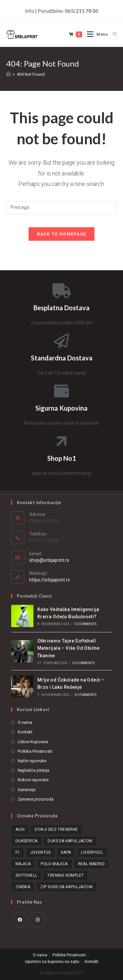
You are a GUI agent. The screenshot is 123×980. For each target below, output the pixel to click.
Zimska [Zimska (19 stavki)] (23, 887)
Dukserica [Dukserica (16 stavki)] (27, 841)
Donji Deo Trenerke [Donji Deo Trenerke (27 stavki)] (56, 829)
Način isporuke (32, 761)
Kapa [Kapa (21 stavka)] (66, 852)
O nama (25, 722)
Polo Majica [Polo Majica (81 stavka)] (54, 864)
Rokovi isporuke (33, 780)
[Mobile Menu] (95, 34)
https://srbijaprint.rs (50, 580)
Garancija (27, 790)
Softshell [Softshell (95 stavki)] (26, 875)
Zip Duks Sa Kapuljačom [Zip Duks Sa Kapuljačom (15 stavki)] (66, 887)
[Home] (8, 74)
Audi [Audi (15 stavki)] (20, 829)
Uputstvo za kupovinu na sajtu (52, 962)
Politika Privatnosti (35, 751)
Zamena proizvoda (36, 799)
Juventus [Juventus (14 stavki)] (41, 852)
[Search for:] (113, 34)
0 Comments (85, 624)
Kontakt (25, 732)
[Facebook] (20, 920)
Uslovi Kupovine (33, 742)
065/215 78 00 (82, 11)
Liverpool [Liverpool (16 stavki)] (92, 852)
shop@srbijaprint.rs (49, 560)
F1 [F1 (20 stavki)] (18, 852)
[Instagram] (38, 920)
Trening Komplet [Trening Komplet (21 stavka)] (65, 875)
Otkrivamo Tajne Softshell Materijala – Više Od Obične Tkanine (69, 648)
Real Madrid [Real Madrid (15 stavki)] (91, 864)
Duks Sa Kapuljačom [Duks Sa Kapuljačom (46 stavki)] (70, 841)
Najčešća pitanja (33, 770)
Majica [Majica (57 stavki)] (23, 864)
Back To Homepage (62, 234)
